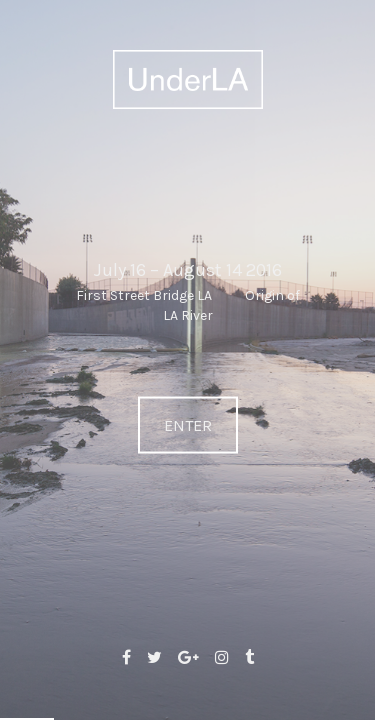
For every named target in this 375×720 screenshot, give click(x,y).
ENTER (188, 425)
